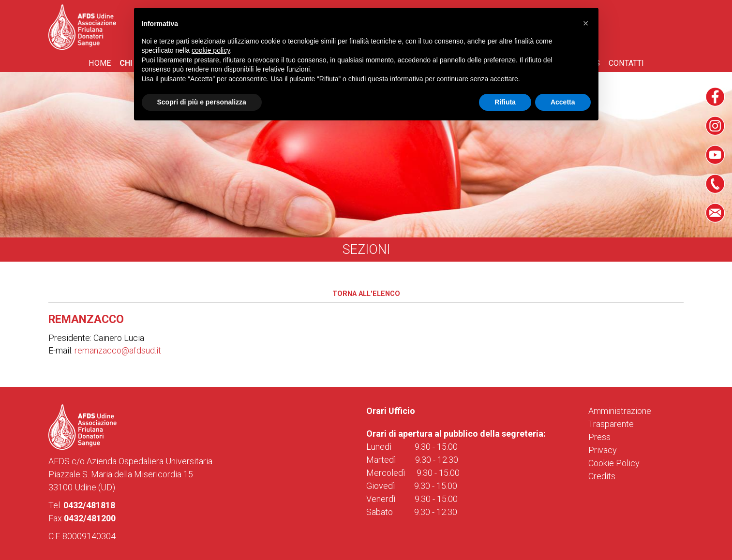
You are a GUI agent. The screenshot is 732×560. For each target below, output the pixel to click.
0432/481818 (89, 505)
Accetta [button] (563, 102)
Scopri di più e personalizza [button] (202, 102)
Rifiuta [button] (505, 102)
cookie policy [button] (211, 50)
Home (100, 63)
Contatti (626, 63)
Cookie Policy (614, 463)
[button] (586, 23)
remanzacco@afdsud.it (118, 350)
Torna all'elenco (366, 294)
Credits (602, 476)
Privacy (603, 450)
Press (599, 437)
